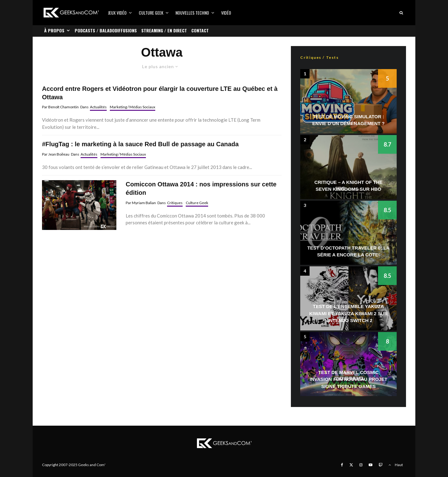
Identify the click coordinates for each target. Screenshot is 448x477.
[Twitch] (380, 465)
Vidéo (226, 13)
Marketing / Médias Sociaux (133, 107)
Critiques (175, 203)
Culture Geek (151, 13)
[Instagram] (361, 465)
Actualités (98, 107)
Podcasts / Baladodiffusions (106, 30)
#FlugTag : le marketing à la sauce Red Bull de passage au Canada (140, 144)
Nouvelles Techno (192, 13)
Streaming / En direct (164, 30)
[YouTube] (371, 465)
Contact (200, 30)
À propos (54, 30)
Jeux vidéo (117, 13)
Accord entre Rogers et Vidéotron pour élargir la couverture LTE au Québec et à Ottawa (160, 93)
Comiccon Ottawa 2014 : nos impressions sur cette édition (201, 188)
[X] (351, 465)
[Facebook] (342, 465)
